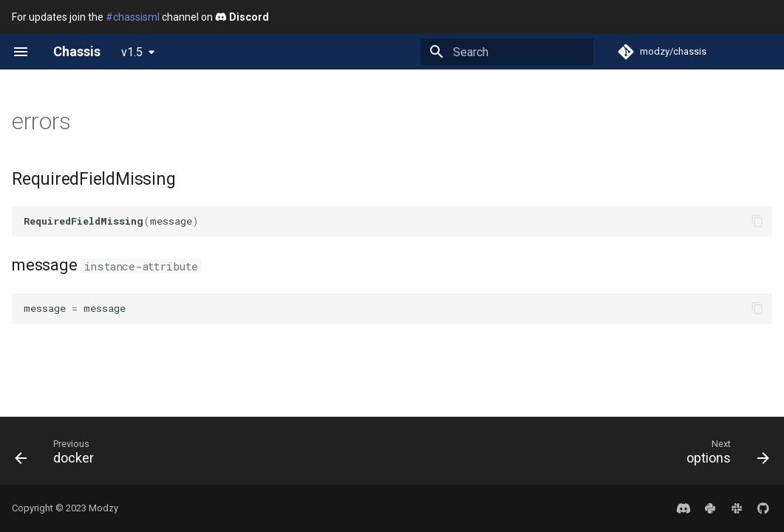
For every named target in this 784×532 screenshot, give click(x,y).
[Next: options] (723, 455)
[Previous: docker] (59, 455)
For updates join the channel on (140, 17)
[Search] (507, 52)
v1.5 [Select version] (132, 52)
